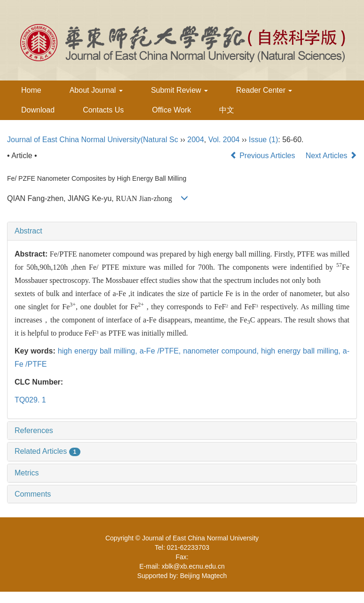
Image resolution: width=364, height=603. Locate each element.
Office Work (171, 110)
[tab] (182, 231)
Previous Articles (264, 156)
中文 (227, 110)
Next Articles (331, 156)
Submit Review (179, 90)
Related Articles (47, 451)
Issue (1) (263, 140)
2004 (196, 140)
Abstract (28, 231)
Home (31, 90)
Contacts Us (103, 110)
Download (38, 110)
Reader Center (264, 90)
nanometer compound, (222, 351)
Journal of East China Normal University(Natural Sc (93, 140)
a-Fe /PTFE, (162, 351)
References (34, 430)
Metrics (27, 473)
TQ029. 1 (30, 400)
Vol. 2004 (224, 140)
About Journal (96, 90)
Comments (33, 494)
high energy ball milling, (99, 351)
